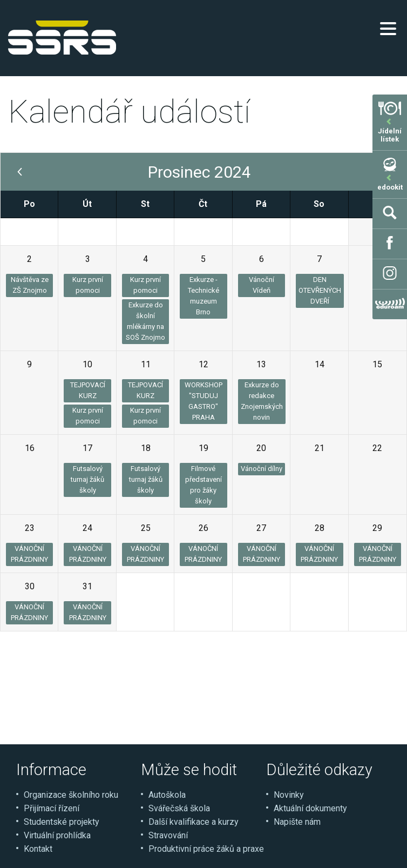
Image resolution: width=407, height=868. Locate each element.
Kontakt (38, 849)
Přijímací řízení (52, 808)
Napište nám (297, 822)
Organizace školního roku (71, 795)
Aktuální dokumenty (310, 808)
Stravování (168, 835)
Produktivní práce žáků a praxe (206, 849)
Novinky (289, 795)
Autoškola (167, 795)
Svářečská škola (179, 808)
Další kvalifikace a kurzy (194, 822)
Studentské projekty (62, 822)
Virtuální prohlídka (57, 835)
